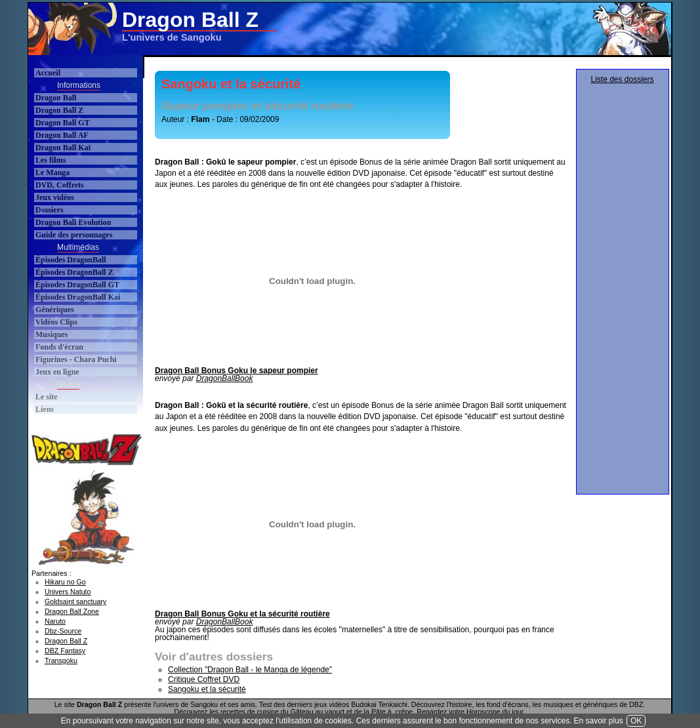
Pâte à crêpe (392, 712)
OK (636, 721)
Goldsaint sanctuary (75, 601)
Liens (45, 409)
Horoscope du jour (495, 712)
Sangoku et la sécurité (207, 689)
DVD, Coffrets (60, 185)
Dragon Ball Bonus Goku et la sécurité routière (242, 614)
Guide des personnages (74, 235)
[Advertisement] (431, 29)
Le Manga (52, 172)
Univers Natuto (68, 592)
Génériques (55, 310)
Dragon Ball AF (62, 135)
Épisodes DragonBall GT (77, 285)
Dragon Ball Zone (72, 611)
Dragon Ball (56, 98)
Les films (51, 160)
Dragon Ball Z (59, 110)
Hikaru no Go (65, 582)
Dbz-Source (63, 631)
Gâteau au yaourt (318, 712)
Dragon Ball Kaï (63, 148)
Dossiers (50, 210)
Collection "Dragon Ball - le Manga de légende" (250, 670)
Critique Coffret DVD (204, 679)
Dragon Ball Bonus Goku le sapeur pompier (237, 371)
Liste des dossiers (622, 79)
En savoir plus (599, 721)
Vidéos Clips (56, 322)
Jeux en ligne (57, 372)
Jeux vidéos (55, 197)
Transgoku (61, 660)
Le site (47, 397)
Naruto (55, 621)
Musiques (51, 334)
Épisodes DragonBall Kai (78, 297)
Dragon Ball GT (63, 123)
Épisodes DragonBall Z (74, 272)
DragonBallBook (225, 378)
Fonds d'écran (59, 347)
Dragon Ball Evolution (73, 222)
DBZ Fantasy (65, 651)
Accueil (48, 73)
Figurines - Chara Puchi (76, 359)
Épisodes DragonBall (71, 260)
